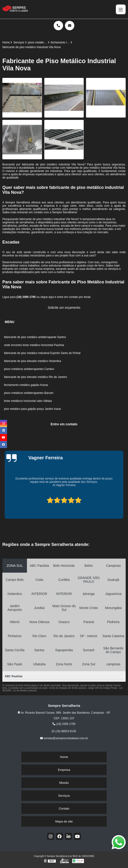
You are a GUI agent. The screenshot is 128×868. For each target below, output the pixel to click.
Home (64, 757)
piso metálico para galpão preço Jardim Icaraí (32, 409)
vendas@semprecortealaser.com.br (64, 738)
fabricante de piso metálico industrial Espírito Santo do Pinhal (42, 353)
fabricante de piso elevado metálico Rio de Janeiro (36, 377)
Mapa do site (64, 821)
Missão (64, 783)
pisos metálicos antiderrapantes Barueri (29, 393)
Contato (64, 809)
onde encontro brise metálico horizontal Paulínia (34, 345)
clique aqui (47, 297)
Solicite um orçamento (64, 308)
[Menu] (121, 9)
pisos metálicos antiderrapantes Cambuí (29, 369)
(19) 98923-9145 (64, 731)
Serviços (64, 796)
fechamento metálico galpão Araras (26, 385)
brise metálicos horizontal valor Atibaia (28, 401)
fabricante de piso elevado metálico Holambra (32, 361)
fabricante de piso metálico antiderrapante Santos (35, 337)
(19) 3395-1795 (26, 297)
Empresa (64, 770)
